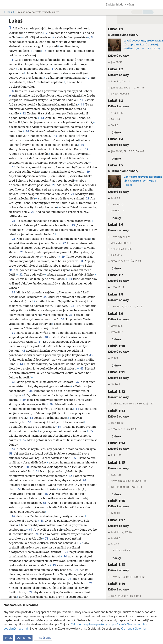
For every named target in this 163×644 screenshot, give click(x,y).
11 (43, 109)
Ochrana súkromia (133, 629)
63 (23, 489)
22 (26, 207)
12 (69, 113)
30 (11, 270)
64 (40, 494)
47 (78, 386)
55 (51, 440)
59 (84, 462)
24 (14, 225)
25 (73, 230)
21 (11, 203)
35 (45, 301)
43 (28, 364)
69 (31, 534)
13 (86, 118)
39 (14, 337)
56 (77, 445)
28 (31, 257)
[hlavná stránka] (5, 4)
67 (14, 521)
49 (43, 404)
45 (33, 377)
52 (67, 422)
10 (24, 104)
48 (41, 395)
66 (54, 507)
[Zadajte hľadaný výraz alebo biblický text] (128, 4)
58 (19, 458)
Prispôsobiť (43, 638)
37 (87, 319)
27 (68, 248)
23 (71, 216)
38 (80, 324)
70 (47, 539)
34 (14, 297)
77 (86, 583)
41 (69, 346)
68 (42, 525)
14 (90, 131)
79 (47, 597)
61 (61, 476)
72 (81, 547)
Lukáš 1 (7, 12)
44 (48, 368)
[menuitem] (5, 4)
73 (67, 556)
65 (60, 498)
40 (61, 342)
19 (11, 181)
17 (70, 154)
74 (65, 561)
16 (69, 149)
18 (14, 172)
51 (20, 418)
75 (66, 570)
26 (14, 243)
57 (14, 453)
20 (64, 189)
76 (11, 579)
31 (34, 275)
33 (11, 288)
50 (68, 409)
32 (42, 279)
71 (58, 543)
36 (84, 310)
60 (51, 471)
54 (84, 431)
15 (36, 140)
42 (53, 355)
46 (14, 386)
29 (75, 261)
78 (25, 592)
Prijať (8, 638)
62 (90, 480)
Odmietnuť (24, 638)
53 (57, 427)
